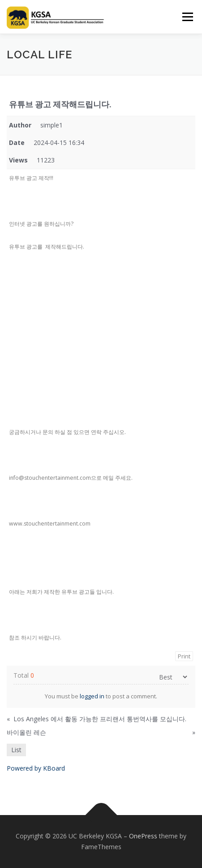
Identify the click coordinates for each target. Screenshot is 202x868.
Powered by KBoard (36, 768)
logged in (92, 696)
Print (184, 656)
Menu (187, 17)
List (16, 750)
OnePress (143, 836)
